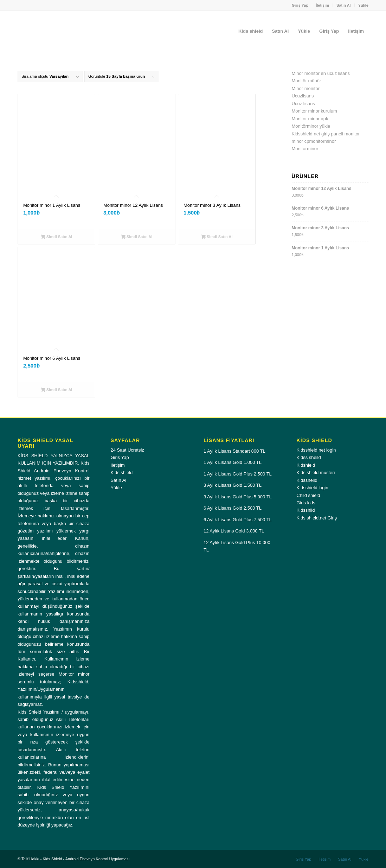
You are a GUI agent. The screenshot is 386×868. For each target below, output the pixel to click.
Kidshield (306, 465)
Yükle (363, 5)
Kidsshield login (312, 488)
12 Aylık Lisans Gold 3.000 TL (234, 531)
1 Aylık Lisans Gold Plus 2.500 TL (238, 474)
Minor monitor (306, 88)
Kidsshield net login (316, 450)
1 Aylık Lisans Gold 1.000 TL (233, 462)
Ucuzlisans (303, 96)
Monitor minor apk (310, 119)
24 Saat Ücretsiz (127, 450)
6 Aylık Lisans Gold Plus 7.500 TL (238, 520)
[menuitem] (300, 5)
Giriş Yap (300, 5)
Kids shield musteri (316, 473)
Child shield (308, 495)
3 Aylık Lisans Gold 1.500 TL (233, 485)
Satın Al (344, 5)
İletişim (322, 5)
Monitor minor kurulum (314, 111)
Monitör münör (307, 81)
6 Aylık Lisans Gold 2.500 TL (233, 508)
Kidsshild (305, 510)
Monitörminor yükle (311, 126)
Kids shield (121, 473)
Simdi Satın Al (57, 237)
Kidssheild (307, 480)
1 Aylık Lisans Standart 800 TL (234, 451)
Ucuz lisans (303, 104)
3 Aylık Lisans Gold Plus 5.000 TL (238, 497)
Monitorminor (305, 149)
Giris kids (306, 503)
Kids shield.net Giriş (317, 518)
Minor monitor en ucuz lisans (321, 73)
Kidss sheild (308, 457)
